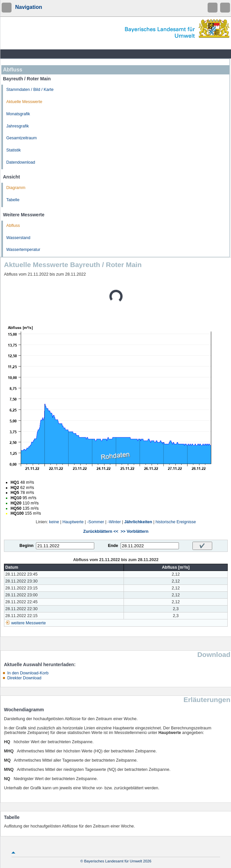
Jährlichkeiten (138, 522)
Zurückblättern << (101, 531)
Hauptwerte (73, 522)
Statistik (14, 150)
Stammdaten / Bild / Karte (30, 90)
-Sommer (96, 522)
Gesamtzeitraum (21, 138)
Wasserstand (18, 238)
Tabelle (13, 200)
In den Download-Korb (28, 673)
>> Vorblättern (134, 531)
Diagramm (16, 188)
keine (54, 522)
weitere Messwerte (29, 623)
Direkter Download (24, 678)
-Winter (114, 522)
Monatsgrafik (18, 114)
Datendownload (21, 162)
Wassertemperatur (23, 250)
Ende (113, 546)
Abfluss (13, 226)
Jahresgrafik (18, 126)
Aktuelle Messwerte (24, 102)
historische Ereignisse (176, 522)
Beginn (27, 546)
